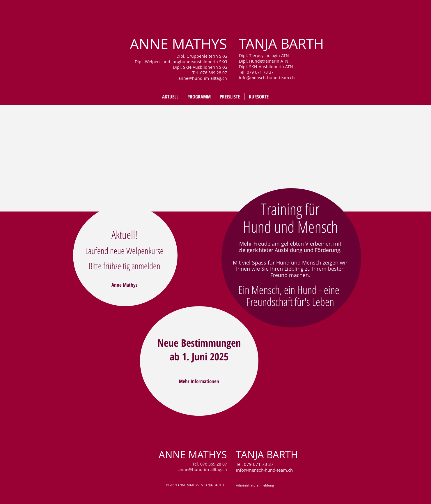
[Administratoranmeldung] (255, 485)
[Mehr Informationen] (199, 381)
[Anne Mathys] (125, 285)
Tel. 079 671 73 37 (255, 464)
